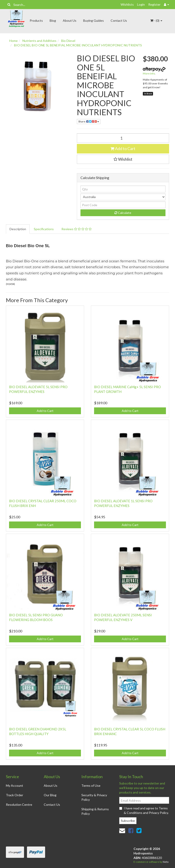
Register (154, 4)
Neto (166, 862)
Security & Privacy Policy (94, 797)
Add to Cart (123, 148)
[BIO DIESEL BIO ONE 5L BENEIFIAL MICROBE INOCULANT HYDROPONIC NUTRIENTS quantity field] (123, 138)
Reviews (77, 229)
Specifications (44, 229)
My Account (15, 786)
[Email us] (122, 830)
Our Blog (50, 795)
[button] (123, 159)
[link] (131, 830)
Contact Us (119, 20)
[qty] (123, 189)
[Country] (123, 197)
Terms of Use (91, 786)
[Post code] (123, 205)
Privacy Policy (158, 813)
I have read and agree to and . (144, 810)
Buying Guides (94, 20)
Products (36, 20)
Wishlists (127, 4)
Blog (53, 20)
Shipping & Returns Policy (95, 811)
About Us (70, 20)
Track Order (15, 795)
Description (18, 229)
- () (156, 20)
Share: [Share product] (89, 121)
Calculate (123, 213)
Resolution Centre (19, 805)
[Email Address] (144, 800)
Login (141, 4)
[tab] (18, 229)
